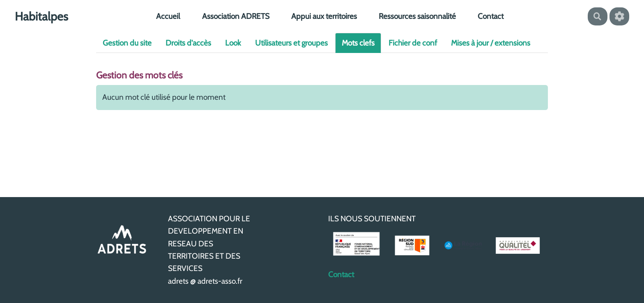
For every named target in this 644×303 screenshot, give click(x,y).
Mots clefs (358, 43)
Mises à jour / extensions (491, 43)
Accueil (168, 16)
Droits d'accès (188, 43)
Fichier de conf (413, 43)
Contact (491, 16)
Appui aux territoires (324, 16)
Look (233, 43)
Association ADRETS (236, 16)
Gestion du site (127, 43)
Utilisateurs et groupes (291, 43)
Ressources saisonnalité (417, 16)
